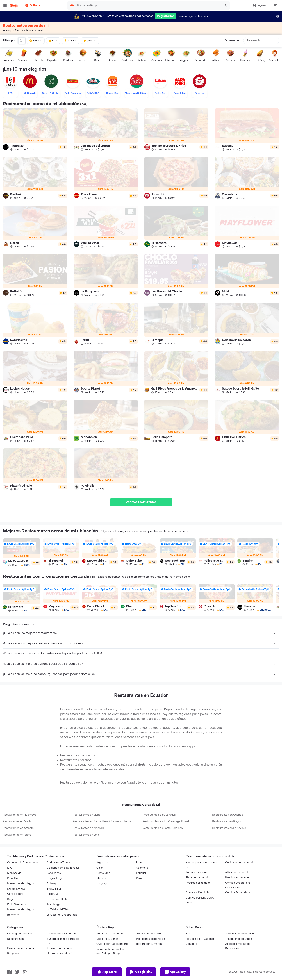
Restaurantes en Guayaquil (159, 815)
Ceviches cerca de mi (239, 863)
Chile (100, 868)
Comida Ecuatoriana (238, 893)
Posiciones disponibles (150, 939)
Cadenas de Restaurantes (23, 863)
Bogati (11, 899)
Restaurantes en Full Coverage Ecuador (167, 821)
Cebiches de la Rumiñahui (63, 868)
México (101, 878)
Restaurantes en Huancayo (20, 815)
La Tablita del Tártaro (60, 910)
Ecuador (141, 873)
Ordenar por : (233, 41)
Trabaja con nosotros (149, 934)
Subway (52, 884)
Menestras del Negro (20, 884)
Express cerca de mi (60, 948)
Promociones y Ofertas (61, 934)
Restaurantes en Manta (17, 821)
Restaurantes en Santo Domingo (163, 828)
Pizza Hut (13, 878)
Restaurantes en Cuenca (228, 815)
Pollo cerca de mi (196, 872)
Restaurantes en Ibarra (17, 835)
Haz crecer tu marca (149, 944)
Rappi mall (14, 954)
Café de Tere (15, 894)
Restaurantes (15, 939)
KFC (10, 868)
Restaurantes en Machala (88, 828)
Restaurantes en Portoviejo (229, 828)
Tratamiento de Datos (239, 939)
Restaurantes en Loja (86, 835)
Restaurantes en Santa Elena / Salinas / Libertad (103, 821)
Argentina (102, 863)
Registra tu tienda (107, 939)
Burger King (54, 878)
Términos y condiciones (193, 16)
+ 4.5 (53, 40)
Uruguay (102, 884)
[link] (35, 130)
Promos (35, 40)
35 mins (70, 40)
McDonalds (14, 873)
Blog (188, 934)
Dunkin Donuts (16, 889)
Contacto (191, 944)
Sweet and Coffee (58, 899)
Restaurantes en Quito (87, 815)
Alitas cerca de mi (236, 872)
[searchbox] (148, 6)
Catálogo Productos (20, 934)
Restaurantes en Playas (227, 821)
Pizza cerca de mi (197, 878)
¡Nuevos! (90, 40)
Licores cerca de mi (59, 954)
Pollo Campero (16, 904)
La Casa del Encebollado (62, 915)
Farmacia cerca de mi (21, 948)
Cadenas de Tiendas (59, 863)
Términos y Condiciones (240, 934)
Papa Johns (54, 873)
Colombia (142, 868)
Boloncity (13, 915)
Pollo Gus (53, 894)
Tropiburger (54, 904)
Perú (139, 878)
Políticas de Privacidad (200, 939)
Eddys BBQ (54, 889)
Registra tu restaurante (111, 934)
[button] (33, 5)
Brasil (139, 863)
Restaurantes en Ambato (18, 828)
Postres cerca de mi (198, 883)
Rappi (8, 31)
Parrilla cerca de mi (237, 878)
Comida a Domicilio (198, 893)
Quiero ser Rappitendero (112, 944)
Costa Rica (103, 873)
